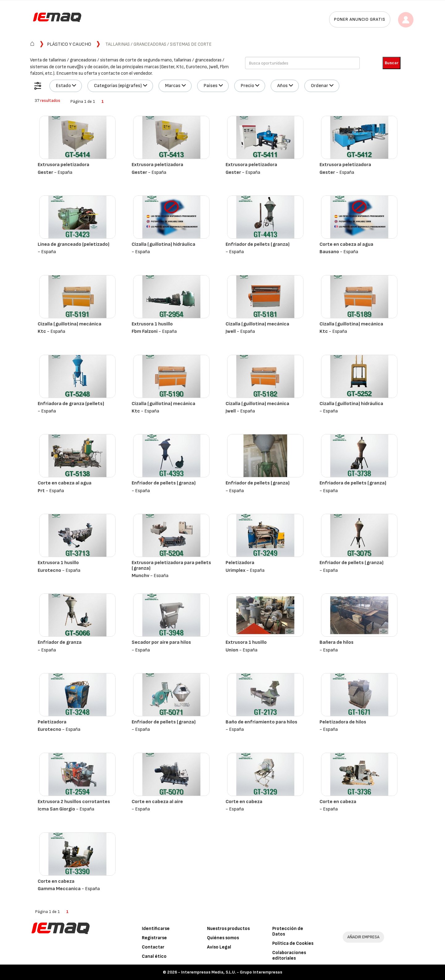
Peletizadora (240, 563)
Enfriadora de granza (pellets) (71, 404)
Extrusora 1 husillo (152, 324)
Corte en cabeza (244, 802)
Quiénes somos (223, 938)
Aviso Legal (219, 947)
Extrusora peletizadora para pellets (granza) (171, 565)
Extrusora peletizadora (64, 165)
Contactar (153, 947)
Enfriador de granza (60, 642)
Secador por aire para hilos (161, 642)
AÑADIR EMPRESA (363, 937)
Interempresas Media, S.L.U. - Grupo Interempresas (232, 972)
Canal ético (154, 956)
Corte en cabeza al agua (346, 244)
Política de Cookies (293, 943)
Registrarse (154, 938)
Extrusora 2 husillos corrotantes (74, 802)
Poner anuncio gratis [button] (360, 19)
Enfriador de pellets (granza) (258, 244)
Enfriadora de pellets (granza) (353, 483)
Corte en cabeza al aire (157, 802)
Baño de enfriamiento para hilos (261, 722)
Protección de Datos (288, 931)
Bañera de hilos (337, 642)
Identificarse (156, 929)
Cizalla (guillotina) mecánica (70, 324)
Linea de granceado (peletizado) (74, 244)
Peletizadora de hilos (343, 722)
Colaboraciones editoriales (289, 955)
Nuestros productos (228, 929)
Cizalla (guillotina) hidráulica (163, 244)
